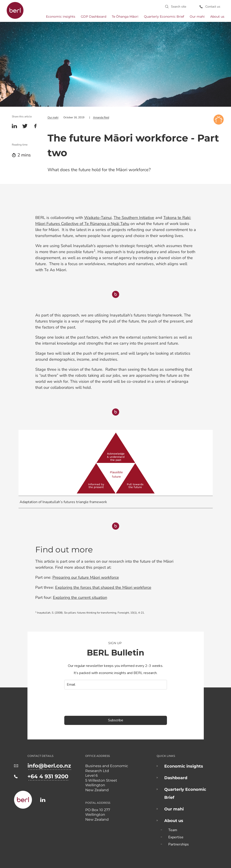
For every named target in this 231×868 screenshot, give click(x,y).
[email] (116, 684)
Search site (179, 7)
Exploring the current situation (80, 597)
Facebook (35, 126)
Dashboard (176, 778)
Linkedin (14, 126)
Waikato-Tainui (98, 217)
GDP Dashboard (94, 17)
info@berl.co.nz (49, 765)
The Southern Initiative (134, 217)
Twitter (25, 126)
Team (173, 830)
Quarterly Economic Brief (164, 17)
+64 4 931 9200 (48, 776)
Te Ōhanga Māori (125, 17)
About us (217, 17)
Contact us (213, 7)
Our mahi (197, 17)
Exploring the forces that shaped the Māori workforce (103, 587)
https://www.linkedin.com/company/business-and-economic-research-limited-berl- (43, 800)
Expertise (176, 837)
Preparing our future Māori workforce (86, 577)
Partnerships (179, 844)
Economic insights (61, 17)
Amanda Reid (101, 117)
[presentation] (98, 702)
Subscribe (116, 720)
